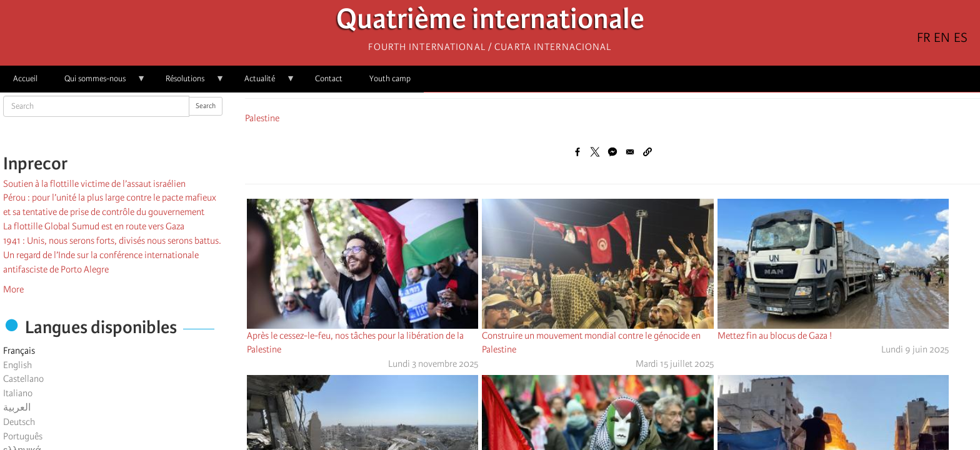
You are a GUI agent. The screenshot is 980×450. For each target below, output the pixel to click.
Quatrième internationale (490, 22)
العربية (17, 407)
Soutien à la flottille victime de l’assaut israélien (94, 184)
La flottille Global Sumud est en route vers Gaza (94, 226)
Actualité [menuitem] (263, 83)
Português (23, 436)
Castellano (23, 379)
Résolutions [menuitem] (188, 83)
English (17, 365)
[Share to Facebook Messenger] (612, 152)
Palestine (262, 118)
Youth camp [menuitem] (390, 78)
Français (19, 351)
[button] (647, 152)
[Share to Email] (630, 152)
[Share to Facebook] (577, 152)
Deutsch (19, 422)
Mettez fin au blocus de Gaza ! (775, 336)
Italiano (18, 393)
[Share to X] (595, 152)
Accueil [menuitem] (25, 78)
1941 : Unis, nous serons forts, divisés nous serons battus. (112, 241)
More (13, 289)
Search (206, 106)
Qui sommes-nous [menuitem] (98, 83)
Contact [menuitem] (329, 78)
